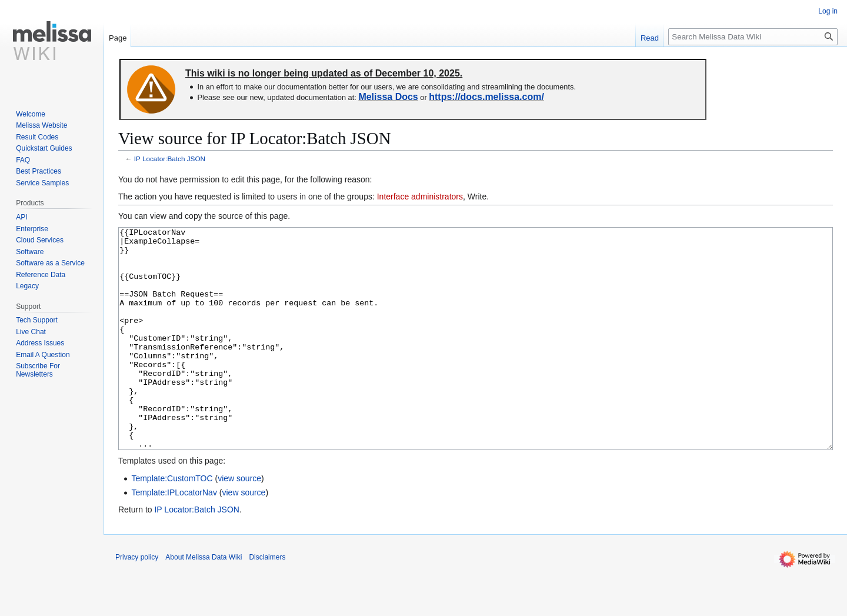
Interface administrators (420, 197)
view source (239, 522)
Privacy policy (137, 601)
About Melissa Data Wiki (204, 601)
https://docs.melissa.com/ (486, 97)
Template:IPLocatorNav (174, 537)
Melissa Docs (388, 97)
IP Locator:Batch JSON (170, 159)
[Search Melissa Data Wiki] (753, 37)
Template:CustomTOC (172, 522)
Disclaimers (267, 601)
